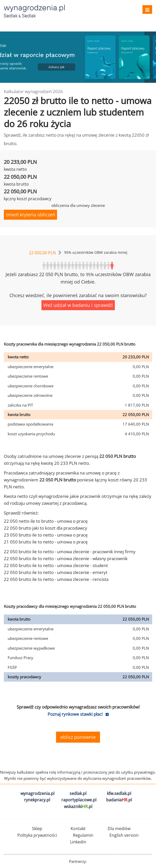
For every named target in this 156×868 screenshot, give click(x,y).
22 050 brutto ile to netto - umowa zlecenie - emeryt (56, 572)
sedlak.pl (78, 793)
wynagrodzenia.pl (37, 793)
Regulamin (83, 835)
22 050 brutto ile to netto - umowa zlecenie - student (56, 565)
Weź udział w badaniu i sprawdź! (78, 305)
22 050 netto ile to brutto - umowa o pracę (46, 521)
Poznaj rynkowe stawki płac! (75, 714)
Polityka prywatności (37, 835)
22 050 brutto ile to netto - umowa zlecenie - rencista (56, 579)
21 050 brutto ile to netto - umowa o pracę (46, 542)
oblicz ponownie (78, 737)
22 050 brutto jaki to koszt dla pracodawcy (46, 528)
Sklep (37, 829)
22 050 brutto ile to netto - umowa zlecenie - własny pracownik (66, 558)
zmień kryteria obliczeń (30, 215)
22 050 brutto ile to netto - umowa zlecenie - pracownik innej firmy (70, 552)
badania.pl (119, 800)
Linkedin (78, 842)
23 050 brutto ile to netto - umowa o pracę (46, 535)
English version (124, 835)
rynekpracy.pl (37, 800)
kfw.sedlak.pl (119, 793)
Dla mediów (119, 829)
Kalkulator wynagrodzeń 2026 (33, 91)
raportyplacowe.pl (79, 800)
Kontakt (78, 829)
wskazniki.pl (78, 806)
